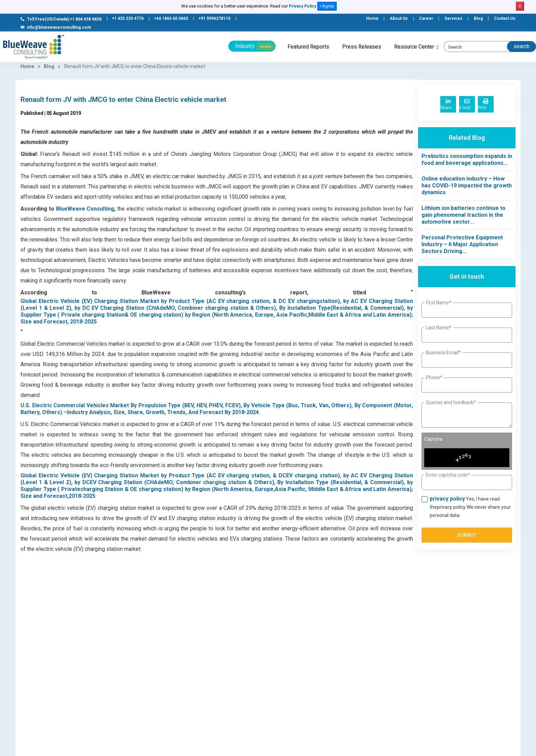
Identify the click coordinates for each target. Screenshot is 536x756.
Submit (467, 535)
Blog (478, 18)
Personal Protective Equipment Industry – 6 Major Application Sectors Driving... (462, 244)
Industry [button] (255, 47)
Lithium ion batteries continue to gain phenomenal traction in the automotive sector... (464, 215)
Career (426, 18)
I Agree (327, 6)
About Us (399, 18)
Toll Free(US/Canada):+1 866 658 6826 (61, 19)
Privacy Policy (303, 6)
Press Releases (362, 47)
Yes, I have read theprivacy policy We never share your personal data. (470, 507)
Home (372, 18)
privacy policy (447, 499)
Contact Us (505, 18)
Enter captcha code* (448, 475)
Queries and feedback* (451, 402)
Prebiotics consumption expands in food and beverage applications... (467, 160)
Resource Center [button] (414, 47)
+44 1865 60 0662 (171, 18)
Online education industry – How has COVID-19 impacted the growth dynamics (467, 185)
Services (453, 18)
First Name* (439, 303)
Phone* (434, 377)
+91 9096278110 (214, 18)
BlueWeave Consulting (85, 209)
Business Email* (443, 353)
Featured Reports (308, 47)
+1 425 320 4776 (128, 18)
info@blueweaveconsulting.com (56, 27)
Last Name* (439, 328)
